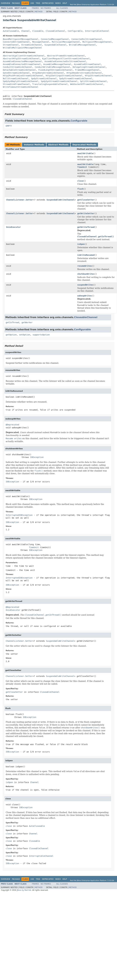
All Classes (62, 8)
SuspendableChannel (56, 45)
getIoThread (12, 322)
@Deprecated (12, 425)
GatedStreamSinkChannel (16, 73)
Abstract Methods (58, 145)
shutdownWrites (86, 274)
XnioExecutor (13, 227)
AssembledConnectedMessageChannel (22, 61)
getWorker (27, 322)
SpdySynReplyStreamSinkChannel (21, 81)
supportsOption (41, 335)
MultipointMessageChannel (97, 42)
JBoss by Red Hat (24, 890)
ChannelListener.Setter (20, 200)
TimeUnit (82, 167)
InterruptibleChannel (97, 31)
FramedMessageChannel (87, 70)
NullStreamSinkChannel (16, 79)
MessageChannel (41, 42)
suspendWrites (85, 285)
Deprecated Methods (84, 145)
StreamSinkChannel (32, 45)
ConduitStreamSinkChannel (18, 67)
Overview (6, 3)
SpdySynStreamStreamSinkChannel (59, 81)
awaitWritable (85, 153)
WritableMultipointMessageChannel (22, 48)
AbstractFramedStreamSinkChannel (66, 56)
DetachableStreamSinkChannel (19, 70)
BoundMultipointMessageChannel (21, 39)
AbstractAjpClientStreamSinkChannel (24, 56)
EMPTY (9, 126)
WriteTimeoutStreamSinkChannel (21, 87)
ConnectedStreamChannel (16, 42)
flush (80, 189)
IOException (37, 457)
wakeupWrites (85, 296)
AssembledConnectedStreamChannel (22, 64)
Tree (38, 3)
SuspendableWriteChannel (61, 200)
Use (32, 3)
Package (16, 3)
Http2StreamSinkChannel (98, 76)
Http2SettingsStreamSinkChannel (64, 76)
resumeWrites (85, 266)
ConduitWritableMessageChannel (52, 67)
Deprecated (48, 3)
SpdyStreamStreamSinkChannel (76, 79)
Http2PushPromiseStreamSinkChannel (23, 76)
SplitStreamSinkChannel (93, 81)
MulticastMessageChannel (66, 42)
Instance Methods (34, 145)
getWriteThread (86, 227)
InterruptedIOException (19, 515)
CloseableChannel (56, 31)
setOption (25, 335)
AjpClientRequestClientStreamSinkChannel (66, 59)
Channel (25, 31)
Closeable (38, 31)
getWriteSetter (86, 213)
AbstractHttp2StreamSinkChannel (21, 59)
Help (65, 3)
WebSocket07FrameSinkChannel (87, 84)
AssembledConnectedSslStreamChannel (65, 61)
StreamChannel (11, 45)
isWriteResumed (86, 255)
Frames (35, 8)
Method (39, 12)
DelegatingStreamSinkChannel (89, 67)
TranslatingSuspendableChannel (50, 84)
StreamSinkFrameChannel (16, 84)
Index (58, 3)
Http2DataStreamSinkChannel (48, 73)
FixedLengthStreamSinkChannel (55, 70)
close (80, 181)
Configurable (75, 31)
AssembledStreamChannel (87, 64)
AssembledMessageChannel (57, 64)
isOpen (81, 244)
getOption (11, 335)
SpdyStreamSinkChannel (44, 79)
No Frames (46, 8)
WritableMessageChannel (82, 45)
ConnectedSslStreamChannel (87, 39)
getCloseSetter (86, 200)
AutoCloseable (11, 31)
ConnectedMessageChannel (55, 39)
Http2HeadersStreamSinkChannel (84, 73)
